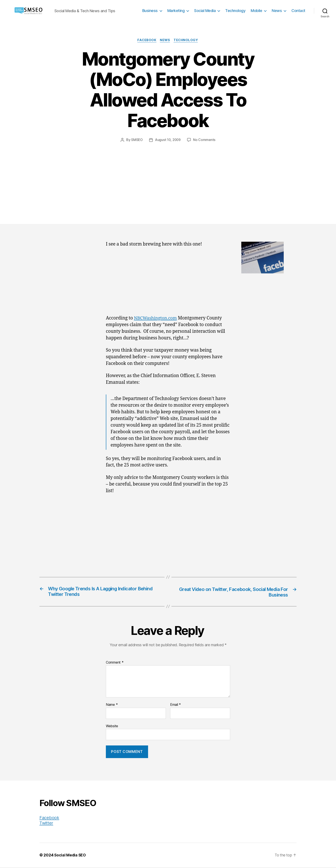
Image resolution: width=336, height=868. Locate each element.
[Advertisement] (168, 175)
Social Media (205, 11)
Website (112, 727)
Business (150, 11)
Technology (235, 11)
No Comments (205, 140)
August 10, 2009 (168, 140)
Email (175, 706)
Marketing (176, 11)
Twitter (46, 824)
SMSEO (136, 140)
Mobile (256, 11)
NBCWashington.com (156, 319)
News (277, 11)
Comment (115, 663)
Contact (298, 11)
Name (112, 706)
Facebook (146, 40)
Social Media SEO (70, 856)
